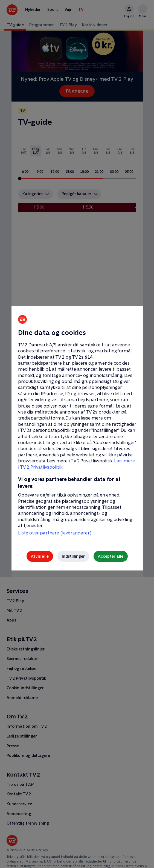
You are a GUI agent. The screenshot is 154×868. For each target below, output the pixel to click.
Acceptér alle (111, 556)
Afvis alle (40, 556)
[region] (77, 434)
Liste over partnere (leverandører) (55, 533)
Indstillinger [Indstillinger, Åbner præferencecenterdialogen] (73, 556)
